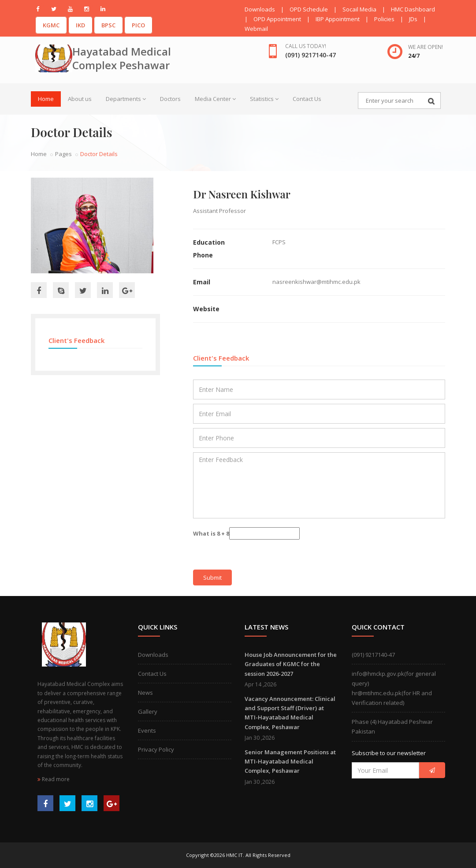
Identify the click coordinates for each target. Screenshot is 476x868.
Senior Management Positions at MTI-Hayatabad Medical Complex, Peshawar (290, 762)
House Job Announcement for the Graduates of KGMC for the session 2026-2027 (291, 664)
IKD (80, 25)
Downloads (260, 9)
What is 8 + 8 (211, 533)
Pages (63, 154)
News (145, 693)
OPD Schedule (309, 9)
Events (147, 730)
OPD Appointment (277, 19)
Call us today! (306, 46)
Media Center (215, 99)
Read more (54, 779)
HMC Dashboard (413, 9)
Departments (126, 99)
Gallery (148, 712)
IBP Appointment (338, 19)
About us (80, 99)
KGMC (51, 25)
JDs (413, 19)
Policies (384, 19)
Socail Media (359, 9)
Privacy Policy (156, 749)
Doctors (170, 99)
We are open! (426, 47)
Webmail (256, 29)
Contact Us (307, 99)
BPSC (108, 25)
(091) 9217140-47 (373, 655)
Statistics (264, 99)
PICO (138, 25)
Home (46, 99)
